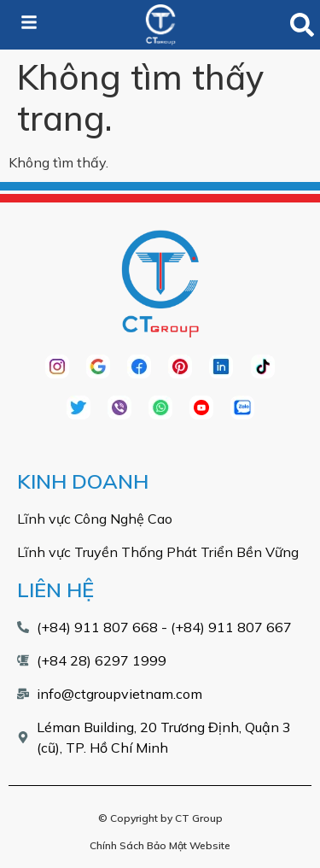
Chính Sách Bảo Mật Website (160, 845)
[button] (302, 25)
